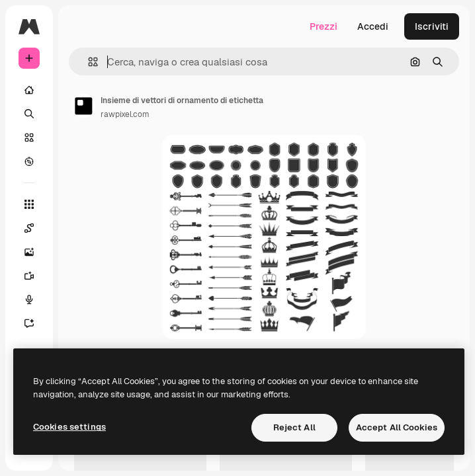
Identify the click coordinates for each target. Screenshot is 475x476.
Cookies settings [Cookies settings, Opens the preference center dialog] (69, 427)
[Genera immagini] (36, 252)
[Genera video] (36, 276)
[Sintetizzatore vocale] (36, 299)
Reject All (294, 427)
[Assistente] (36, 323)
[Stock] (29, 138)
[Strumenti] (29, 204)
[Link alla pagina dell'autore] (83, 106)
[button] (88, 62)
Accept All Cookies (397, 427)
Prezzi (324, 26)
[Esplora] (29, 161)
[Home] (29, 90)
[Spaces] (36, 228)
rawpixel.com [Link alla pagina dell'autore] (125, 114)
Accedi (373, 26)
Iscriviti (432, 26)
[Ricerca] (29, 114)
